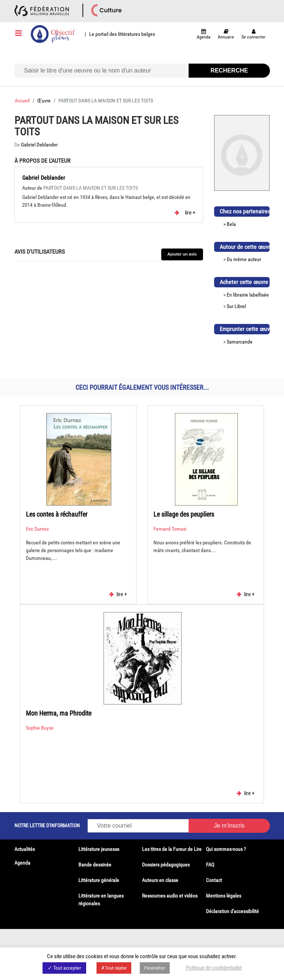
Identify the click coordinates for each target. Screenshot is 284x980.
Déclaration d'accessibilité (232, 911)
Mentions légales (224, 896)
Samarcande (240, 342)
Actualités (25, 849)
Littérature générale (99, 880)
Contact (214, 880)
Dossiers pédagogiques (166, 865)
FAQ (210, 865)
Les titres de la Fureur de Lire (172, 849)
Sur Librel (236, 306)
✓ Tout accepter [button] (64, 968)
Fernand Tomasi (170, 529)
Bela (231, 224)
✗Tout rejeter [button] (114, 968)
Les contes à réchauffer (57, 514)
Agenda (22, 863)
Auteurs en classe (160, 880)
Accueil (22, 101)
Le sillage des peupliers (184, 514)
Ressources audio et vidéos (170, 896)
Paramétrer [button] (155, 968)
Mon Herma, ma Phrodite (59, 713)
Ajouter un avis (182, 254)
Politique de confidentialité (214, 968)
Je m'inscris (229, 826)
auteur (254, 259)
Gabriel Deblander (39, 145)
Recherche (229, 70)
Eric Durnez (37, 529)
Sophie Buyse (40, 728)
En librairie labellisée (248, 295)
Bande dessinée (95, 865)
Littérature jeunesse (99, 849)
